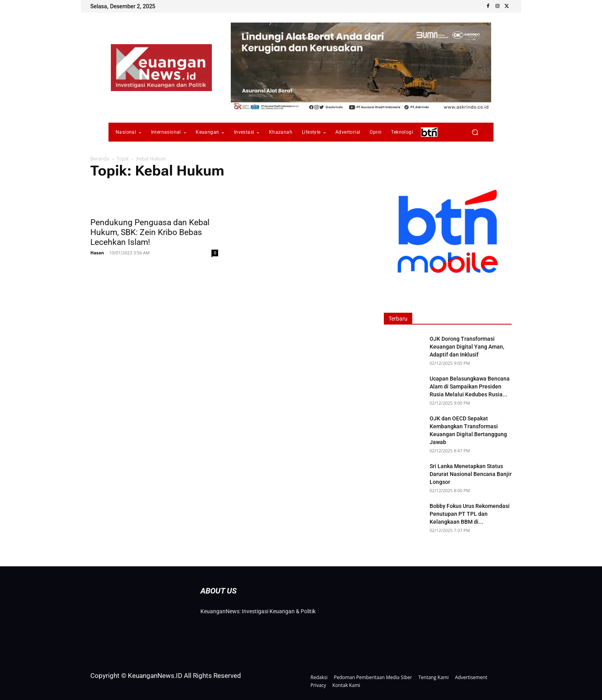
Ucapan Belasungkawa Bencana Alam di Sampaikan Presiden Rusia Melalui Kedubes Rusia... (470, 386)
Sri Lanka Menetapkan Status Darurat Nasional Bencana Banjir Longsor (471, 474)
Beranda (100, 159)
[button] (475, 132)
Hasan (97, 253)
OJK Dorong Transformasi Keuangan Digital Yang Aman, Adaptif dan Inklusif (467, 347)
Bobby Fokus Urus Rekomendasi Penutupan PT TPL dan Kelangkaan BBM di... (470, 514)
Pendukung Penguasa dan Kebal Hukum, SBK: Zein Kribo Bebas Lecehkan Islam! (150, 232)
